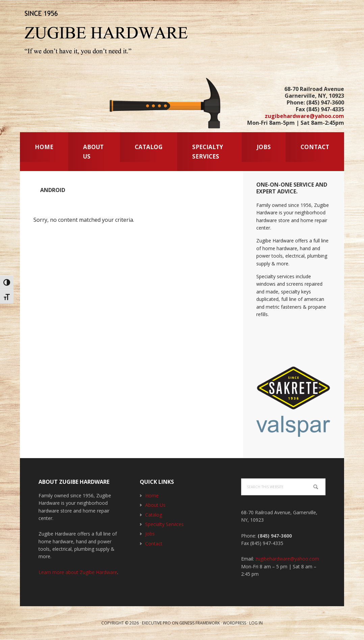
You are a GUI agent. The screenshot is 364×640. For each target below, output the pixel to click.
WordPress (235, 623)
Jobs (150, 534)
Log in (256, 623)
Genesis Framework (200, 623)
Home (152, 495)
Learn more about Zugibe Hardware (78, 572)
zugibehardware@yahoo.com (304, 116)
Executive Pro (156, 623)
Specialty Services (164, 524)
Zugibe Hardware (108, 34)
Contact (154, 543)
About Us (155, 505)
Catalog (154, 515)
